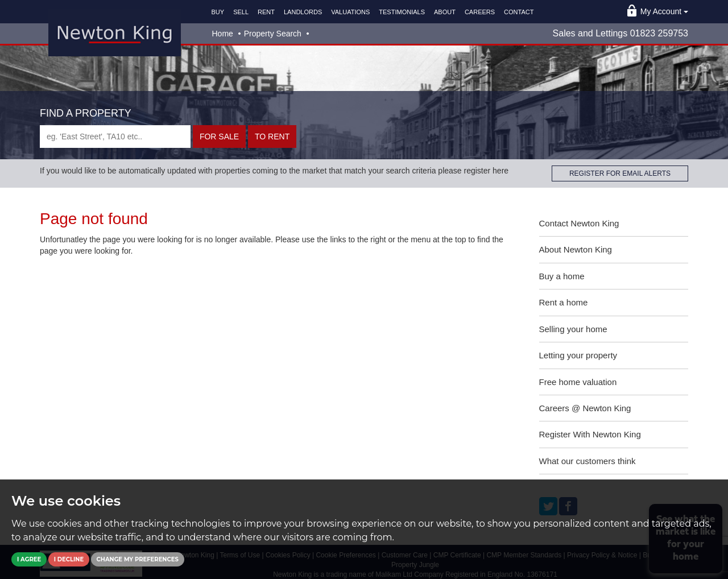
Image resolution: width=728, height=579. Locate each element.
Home (223, 34)
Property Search (273, 34)
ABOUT (445, 12)
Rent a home (564, 302)
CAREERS (480, 12)
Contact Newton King (579, 223)
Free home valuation (578, 382)
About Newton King (576, 249)
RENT (266, 12)
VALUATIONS (350, 12)
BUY (218, 12)
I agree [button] (29, 559)
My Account (664, 11)
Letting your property (578, 355)
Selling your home (573, 329)
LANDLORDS (303, 12)
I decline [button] (69, 559)
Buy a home (562, 276)
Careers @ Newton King (585, 408)
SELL (241, 12)
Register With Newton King (590, 434)
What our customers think (588, 461)
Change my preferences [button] (138, 559)
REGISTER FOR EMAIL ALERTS (620, 173)
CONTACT (519, 12)
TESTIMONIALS (402, 12)
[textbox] (115, 137)
